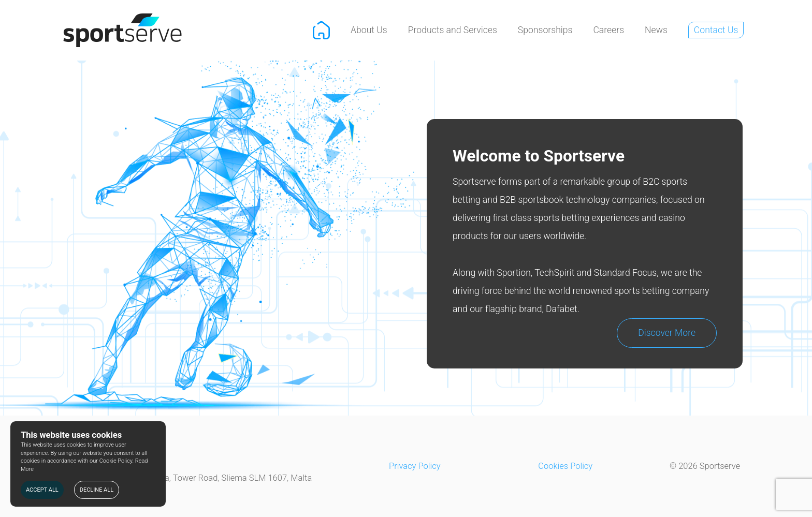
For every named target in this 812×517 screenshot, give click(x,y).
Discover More (667, 333)
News (656, 30)
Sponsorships (545, 30)
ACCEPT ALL (42, 490)
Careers (608, 30)
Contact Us (716, 30)
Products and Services (453, 30)
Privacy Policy (415, 466)
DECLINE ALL (97, 490)
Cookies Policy (565, 466)
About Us (369, 30)
